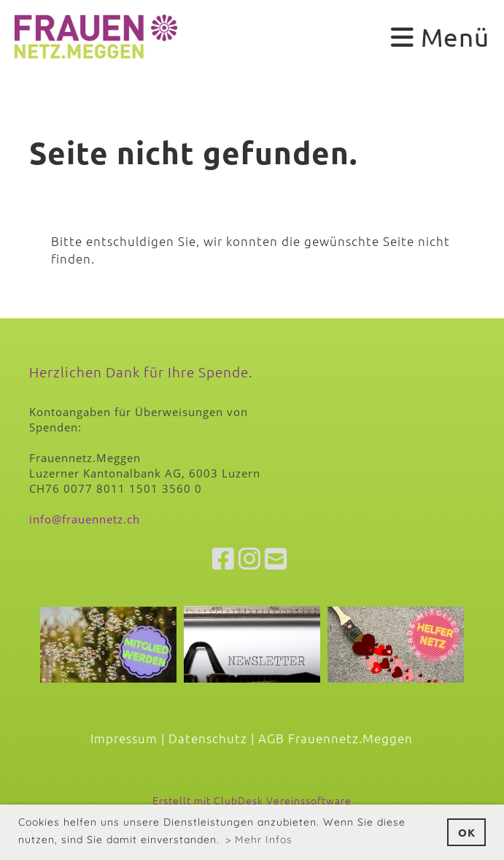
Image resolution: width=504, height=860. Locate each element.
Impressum (124, 738)
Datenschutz (208, 738)
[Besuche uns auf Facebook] (224, 558)
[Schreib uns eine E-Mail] (276, 558)
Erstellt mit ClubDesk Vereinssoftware (252, 800)
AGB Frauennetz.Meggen (336, 738)
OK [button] (467, 832)
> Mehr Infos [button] (259, 840)
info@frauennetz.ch (85, 519)
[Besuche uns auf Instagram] (250, 558)
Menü (440, 37)
